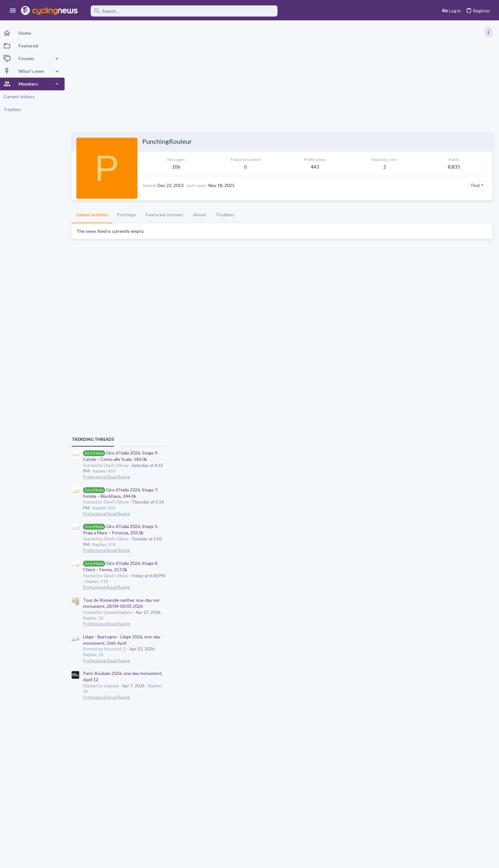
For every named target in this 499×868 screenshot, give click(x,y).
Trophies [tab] (227, 215)
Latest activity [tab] (94, 215)
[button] (13, 11)
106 (168, 167)
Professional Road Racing (432, 365)
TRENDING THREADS (418, 327)
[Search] (182, 11)
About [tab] (201, 215)
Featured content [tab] (166, 215)
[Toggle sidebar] (488, 32)
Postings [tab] (128, 215)
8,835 (362, 167)
